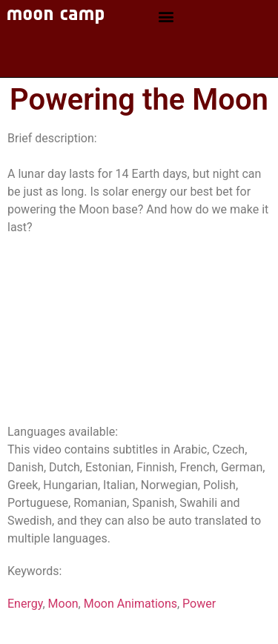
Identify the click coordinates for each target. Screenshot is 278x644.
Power (199, 604)
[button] (166, 17)
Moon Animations (130, 604)
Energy (25, 604)
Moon (63, 604)
